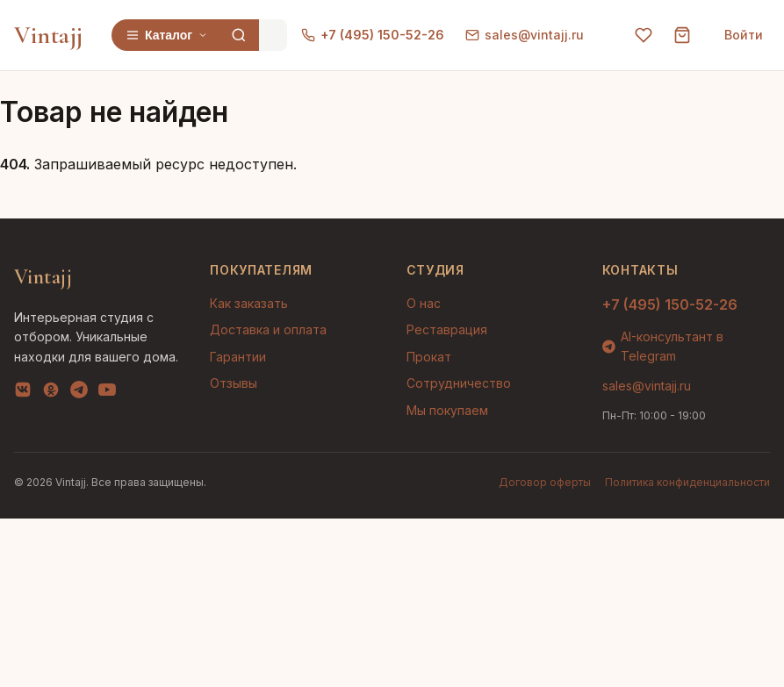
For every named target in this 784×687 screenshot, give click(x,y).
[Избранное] (644, 35)
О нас (424, 303)
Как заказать (249, 303)
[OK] (51, 393)
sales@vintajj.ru (525, 35)
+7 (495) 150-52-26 (373, 35)
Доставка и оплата (268, 329)
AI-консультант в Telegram (663, 346)
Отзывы (234, 383)
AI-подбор (705, 648)
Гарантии (238, 357)
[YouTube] (107, 393)
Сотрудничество (459, 383)
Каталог (167, 35)
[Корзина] (682, 35)
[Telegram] (79, 393)
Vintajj (49, 35)
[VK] (23, 393)
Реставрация (447, 329)
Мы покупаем (447, 410)
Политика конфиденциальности (687, 482)
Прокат (429, 357)
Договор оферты (545, 482)
